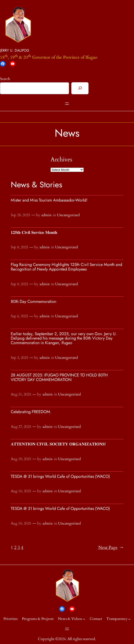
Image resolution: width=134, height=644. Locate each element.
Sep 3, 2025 (19, 358)
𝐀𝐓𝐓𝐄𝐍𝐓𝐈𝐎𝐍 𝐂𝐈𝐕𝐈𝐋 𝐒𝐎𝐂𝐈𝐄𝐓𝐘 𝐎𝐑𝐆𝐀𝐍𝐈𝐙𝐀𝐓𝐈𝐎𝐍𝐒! (58, 444)
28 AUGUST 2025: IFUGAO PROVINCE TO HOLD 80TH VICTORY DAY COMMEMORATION (59, 378)
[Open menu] (67, 104)
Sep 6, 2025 (19, 316)
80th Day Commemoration (33, 302)
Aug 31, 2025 (21, 394)
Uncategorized (68, 215)
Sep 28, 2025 (20, 215)
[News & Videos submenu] (84, 619)
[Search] (80, 88)
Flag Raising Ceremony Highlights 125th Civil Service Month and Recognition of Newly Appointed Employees (66, 267)
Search (5, 79)
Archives (61, 160)
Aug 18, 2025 (21, 491)
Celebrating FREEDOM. (31, 412)
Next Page (111, 548)
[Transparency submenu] (129, 619)
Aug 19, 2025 (21, 459)
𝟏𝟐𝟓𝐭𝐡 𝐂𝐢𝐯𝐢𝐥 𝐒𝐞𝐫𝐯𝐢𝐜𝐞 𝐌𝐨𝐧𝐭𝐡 (34, 233)
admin (46, 215)
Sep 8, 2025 (19, 247)
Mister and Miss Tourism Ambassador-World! (49, 200)
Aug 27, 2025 (21, 427)
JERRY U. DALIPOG (15, 50)
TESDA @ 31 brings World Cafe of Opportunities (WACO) (60, 477)
